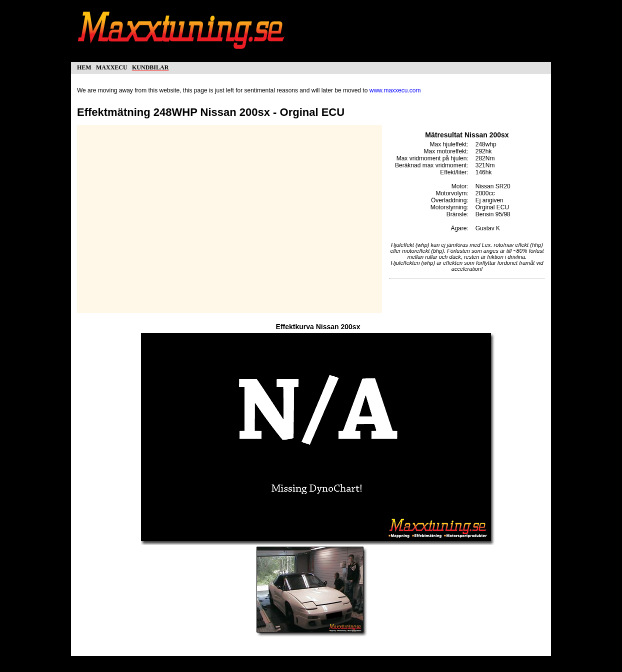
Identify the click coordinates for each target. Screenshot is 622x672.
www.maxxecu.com (395, 90)
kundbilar (150, 67)
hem (84, 67)
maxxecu (112, 67)
